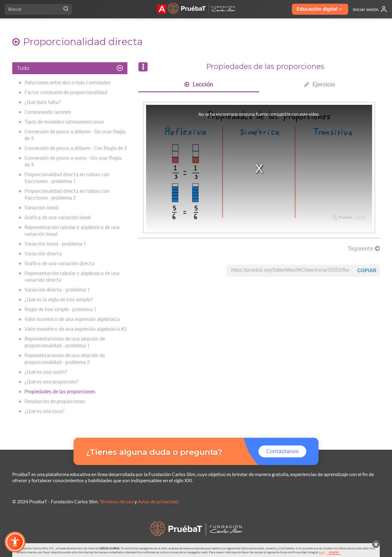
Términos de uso (117, 501)
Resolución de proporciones (55, 401)
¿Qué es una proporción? (51, 382)
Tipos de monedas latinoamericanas (64, 122)
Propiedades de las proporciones (60, 391)
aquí (322, 552)
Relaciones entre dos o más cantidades (68, 82)
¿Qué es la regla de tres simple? (59, 299)
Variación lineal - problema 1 (55, 244)
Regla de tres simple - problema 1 (61, 309)
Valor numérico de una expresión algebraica (72, 319)
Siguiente (364, 248)
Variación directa (43, 254)
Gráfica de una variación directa (60, 263)
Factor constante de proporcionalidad (66, 92)
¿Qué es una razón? (46, 372)
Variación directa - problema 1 (57, 290)
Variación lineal (41, 208)
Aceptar (334, 552)
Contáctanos (282, 451)
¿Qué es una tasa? (45, 411)
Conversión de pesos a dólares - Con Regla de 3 (76, 148)
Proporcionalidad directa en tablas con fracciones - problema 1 (67, 178)
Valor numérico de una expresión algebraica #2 (76, 329)
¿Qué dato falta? (43, 102)
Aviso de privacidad (158, 501)
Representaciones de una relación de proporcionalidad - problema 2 (65, 359)
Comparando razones (48, 112)
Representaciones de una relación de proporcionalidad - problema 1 (65, 342)
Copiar (367, 271)
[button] (15, 542)
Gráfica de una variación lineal (58, 217)
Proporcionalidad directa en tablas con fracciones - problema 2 (67, 194)
